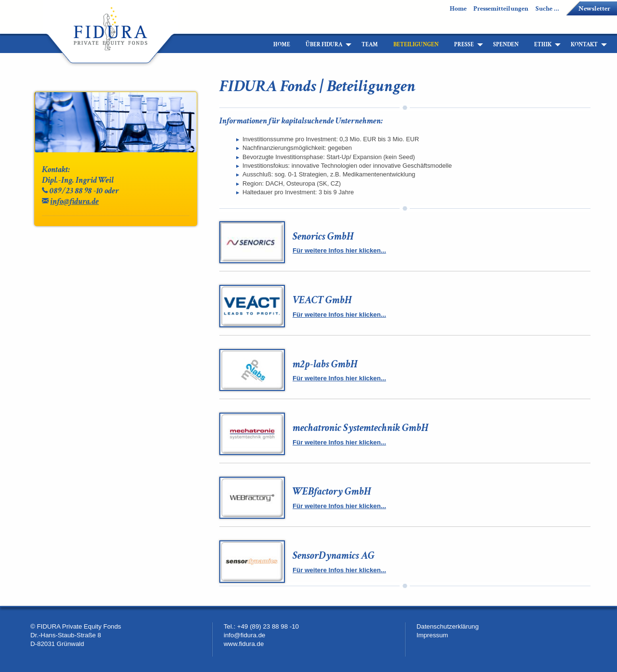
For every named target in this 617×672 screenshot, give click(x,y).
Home (458, 9)
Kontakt (584, 45)
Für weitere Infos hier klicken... (339, 250)
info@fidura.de (74, 201)
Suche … (547, 9)
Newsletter (594, 9)
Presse (464, 45)
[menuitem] (258, 45)
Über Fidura (324, 45)
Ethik (543, 45)
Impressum (432, 635)
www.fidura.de (244, 644)
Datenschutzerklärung (448, 626)
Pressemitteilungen (501, 9)
